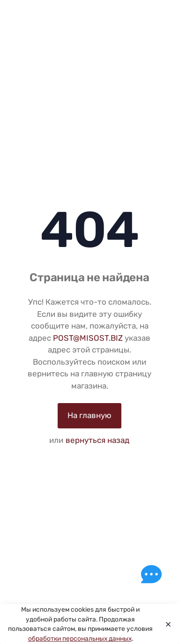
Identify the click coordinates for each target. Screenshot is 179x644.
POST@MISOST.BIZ (88, 338)
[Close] (166, 624)
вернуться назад (97, 440)
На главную (89, 415)
